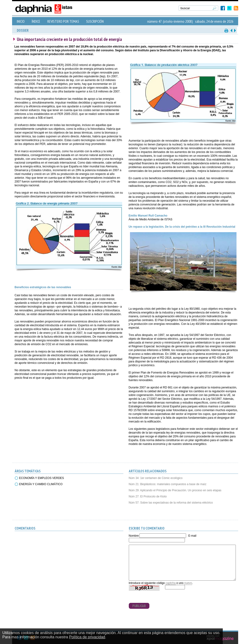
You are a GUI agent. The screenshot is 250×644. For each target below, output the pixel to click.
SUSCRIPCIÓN (95, 21)
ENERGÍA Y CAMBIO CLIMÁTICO (41, 484)
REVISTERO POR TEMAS (63, 21)
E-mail (192, 536)
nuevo (188, 583)
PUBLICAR (139, 606)
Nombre (134, 536)
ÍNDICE (36, 21)
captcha (171, 583)
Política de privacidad (87, 637)
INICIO (21, 21)
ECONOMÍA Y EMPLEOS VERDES (42, 478)
